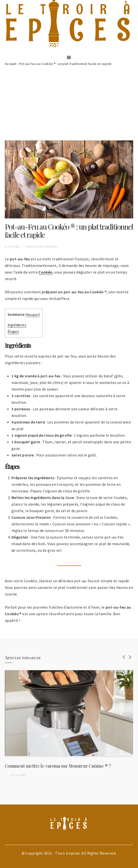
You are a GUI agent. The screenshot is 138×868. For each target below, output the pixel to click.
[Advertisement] (69, 104)
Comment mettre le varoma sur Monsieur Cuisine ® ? (58, 766)
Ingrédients (17, 325)
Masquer (33, 315)
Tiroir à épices (67, 853)
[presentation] (124, 657)
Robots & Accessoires (42, 247)
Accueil (10, 64)
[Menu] (69, 57)
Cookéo (45, 272)
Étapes (13, 332)
